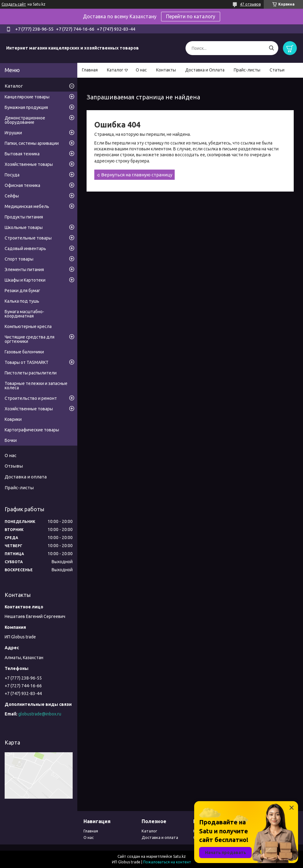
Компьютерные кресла (28, 326)
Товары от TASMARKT (27, 362)
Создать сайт (14, 4)
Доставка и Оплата (205, 70)
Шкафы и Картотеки (25, 280)
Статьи (277, 70)
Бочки (11, 440)
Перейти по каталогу (191, 16)
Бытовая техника (22, 154)
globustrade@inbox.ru (40, 714)
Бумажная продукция (26, 107)
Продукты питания (24, 217)
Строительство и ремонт (31, 398)
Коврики (13, 419)
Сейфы (12, 196)
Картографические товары (32, 430)
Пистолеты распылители (31, 373)
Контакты (166, 70)
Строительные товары (28, 238)
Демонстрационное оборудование (25, 120)
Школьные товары (24, 227)
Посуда (12, 175)
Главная (90, 70)
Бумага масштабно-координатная (24, 314)
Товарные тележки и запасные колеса (36, 386)
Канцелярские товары (27, 97)
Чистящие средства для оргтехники (30, 339)
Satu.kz (179, 856)
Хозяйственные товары (29, 164)
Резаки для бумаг (22, 291)
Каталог (115, 70)
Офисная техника (22, 185)
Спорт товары (19, 259)
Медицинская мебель (27, 206)
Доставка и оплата (26, 477)
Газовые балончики (24, 352)
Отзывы (14, 466)
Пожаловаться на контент (167, 862)
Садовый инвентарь (25, 248)
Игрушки (13, 133)
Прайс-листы (247, 70)
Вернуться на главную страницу (137, 175)
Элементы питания (24, 270)
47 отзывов (250, 4)
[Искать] (271, 48)
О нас (141, 70)
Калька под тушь (22, 301)
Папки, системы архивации (32, 143)
